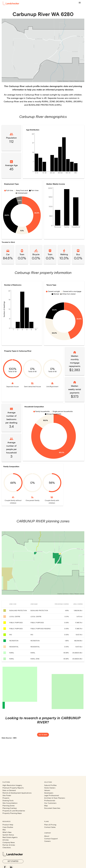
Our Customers (50, 803)
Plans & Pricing (50, 825)
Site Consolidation (10, 803)
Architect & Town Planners (55, 798)
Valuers (47, 790)
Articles (6, 840)
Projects (6, 798)
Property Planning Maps (12, 813)
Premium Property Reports (13, 788)
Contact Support (51, 839)
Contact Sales (50, 827)
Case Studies (8, 827)
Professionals (50, 800)
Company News (9, 842)
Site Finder (7, 795)
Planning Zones (9, 806)
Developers (49, 793)
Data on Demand (9, 790)
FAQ (4, 830)
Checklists (7, 847)
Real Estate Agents (10, 837)
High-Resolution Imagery (12, 785)
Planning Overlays (10, 808)
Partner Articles (9, 845)
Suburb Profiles (50, 785)
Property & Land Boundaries (14, 811)
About (47, 836)
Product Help (8, 825)
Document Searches (52, 808)
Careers (47, 841)
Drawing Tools (8, 800)
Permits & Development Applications (17, 793)
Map (46, 806)
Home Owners (50, 788)
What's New (7, 832)
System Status (8, 835)
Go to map (43, 735)
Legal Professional (52, 795)
